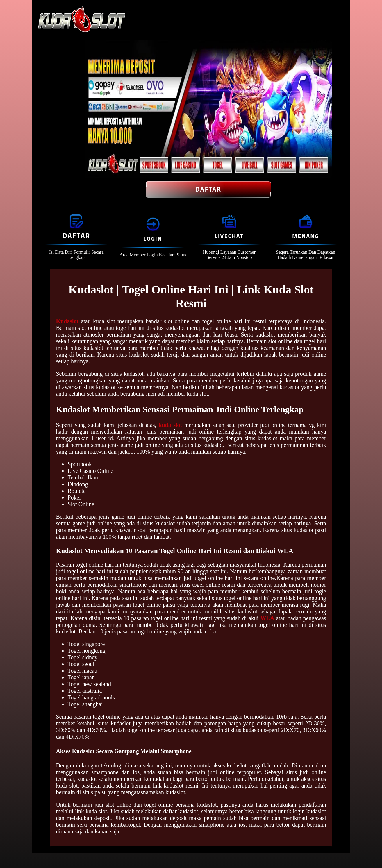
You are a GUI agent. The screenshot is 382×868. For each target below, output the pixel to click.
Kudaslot (67, 321)
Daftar (208, 189)
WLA (267, 618)
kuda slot (170, 425)
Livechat (229, 236)
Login (153, 238)
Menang (306, 236)
